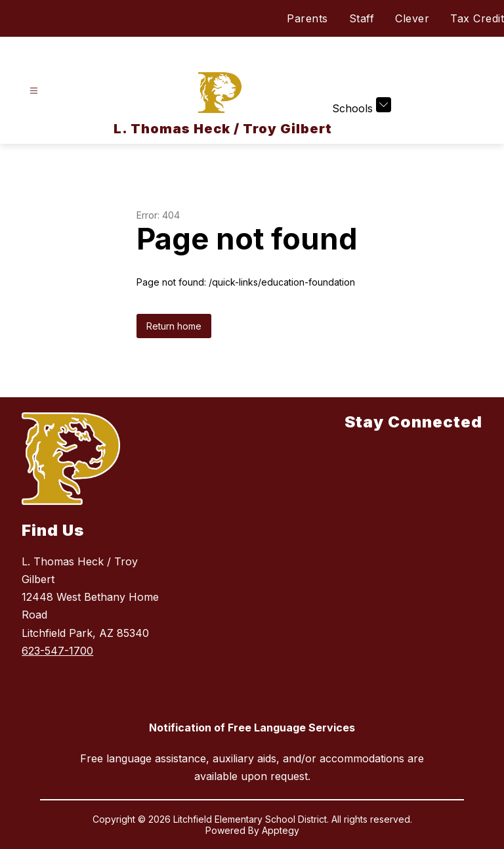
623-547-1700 (57, 651)
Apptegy (281, 830)
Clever (412, 18)
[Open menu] (34, 91)
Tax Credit (477, 18)
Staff (362, 18)
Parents (307, 18)
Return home (174, 326)
